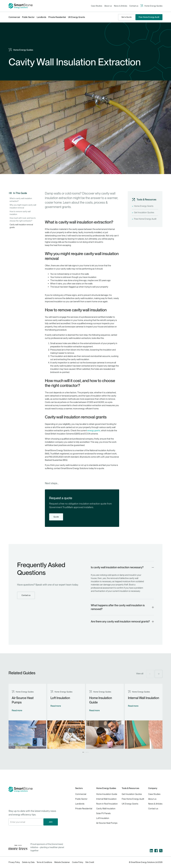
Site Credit (90, 862)
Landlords (41, 17)
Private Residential (57, 17)
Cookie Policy (78, 862)
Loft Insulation (103, 818)
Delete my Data (28, 862)
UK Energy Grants (76, 17)
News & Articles (121, 6)
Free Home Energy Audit (133, 799)
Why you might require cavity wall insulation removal (23, 206)
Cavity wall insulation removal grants (21, 226)
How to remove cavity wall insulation (20, 213)
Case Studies (97, 6)
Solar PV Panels (103, 813)
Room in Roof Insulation (107, 804)
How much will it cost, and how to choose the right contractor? (23, 219)
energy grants (94, 431)
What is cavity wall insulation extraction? (21, 200)
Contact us (134, 6)
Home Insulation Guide (107, 794)
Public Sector (28, 17)
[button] (150, 674)
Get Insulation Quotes (132, 794)
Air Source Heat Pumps (107, 823)
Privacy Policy (14, 862)
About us (108, 6)
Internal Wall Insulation (106, 799)
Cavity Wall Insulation (106, 809)
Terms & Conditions (44, 862)
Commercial (14, 17)
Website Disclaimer (62, 862)
